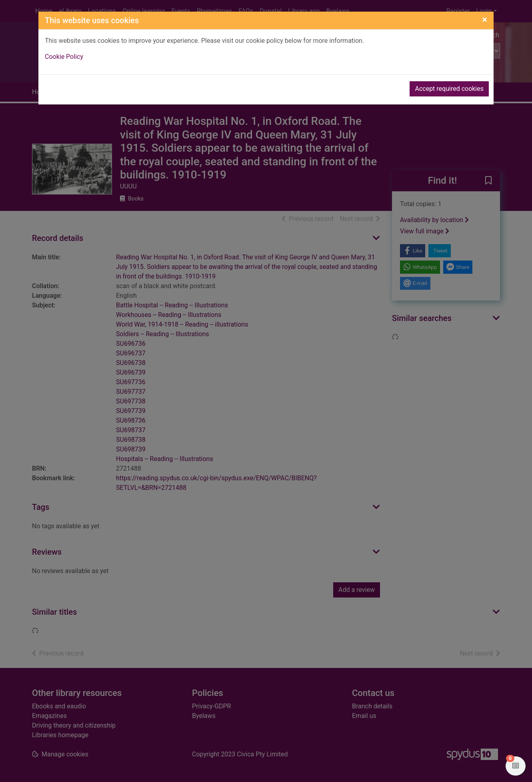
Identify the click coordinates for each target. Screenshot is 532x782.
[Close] (485, 20)
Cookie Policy (64, 57)
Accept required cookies (449, 89)
